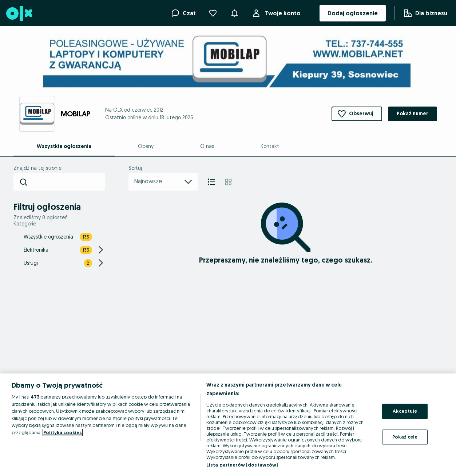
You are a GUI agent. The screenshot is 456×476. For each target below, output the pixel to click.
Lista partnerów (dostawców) (242, 465)
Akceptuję (405, 411)
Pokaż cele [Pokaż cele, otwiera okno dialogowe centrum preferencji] (405, 437)
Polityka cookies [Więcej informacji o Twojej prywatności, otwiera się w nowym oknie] (63, 432)
